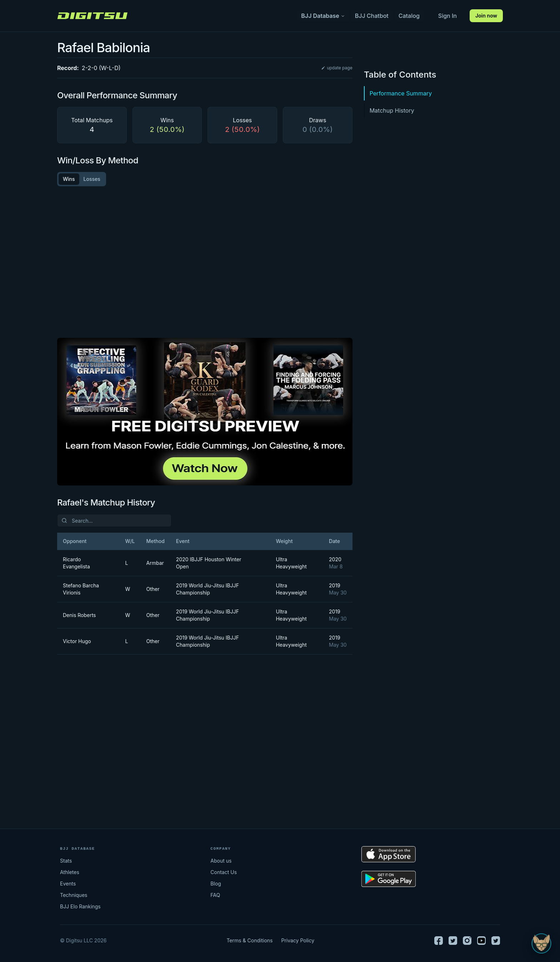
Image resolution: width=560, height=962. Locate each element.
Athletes (70, 872)
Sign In (447, 16)
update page (337, 68)
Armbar (153, 563)
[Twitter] (453, 941)
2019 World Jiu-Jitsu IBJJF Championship (207, 589)
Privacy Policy (298, 940)
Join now (486, 16)
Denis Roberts (79, 615)
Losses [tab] (92, 179)
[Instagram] (467, 941)
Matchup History (392, 110)
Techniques (74, 895)
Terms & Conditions (249, 940)
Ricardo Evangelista (76, 563)
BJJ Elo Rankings (80, 906)
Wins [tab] (69, 179)
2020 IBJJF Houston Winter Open (209, 563)
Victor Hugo (77, 641)
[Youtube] (481, 941)
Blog (216, 884)
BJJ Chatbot (372, 16)
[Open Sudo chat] (541, 943)
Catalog (409, 16)
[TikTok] (496, 941)
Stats (66, 861)
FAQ (215, 895)
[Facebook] (439, 941)
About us (221, 861)
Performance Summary (401, 93)
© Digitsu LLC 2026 (83, 940)
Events (68, 884)
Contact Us (224, 872)
